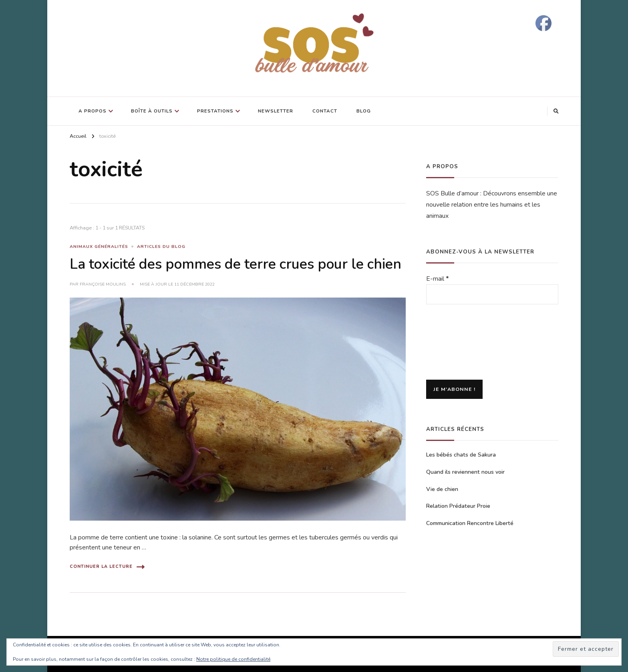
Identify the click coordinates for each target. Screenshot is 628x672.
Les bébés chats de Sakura (461, 455)
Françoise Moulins (103, 284)
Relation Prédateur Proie (458, 506)
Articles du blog (161, 246)
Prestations (215, 111)
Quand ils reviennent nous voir (465, 472)
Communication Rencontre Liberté (470, 523)
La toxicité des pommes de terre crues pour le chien (235, 264)
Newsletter (276, 111)
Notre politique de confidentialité (233, 659)
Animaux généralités (99, 246)
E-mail (438, 279)
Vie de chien (442, 489)
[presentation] (459, 343)
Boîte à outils (152, 111)
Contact (325, 111)
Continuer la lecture (107, 567)
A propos (93, 111)
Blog (364, 111)
